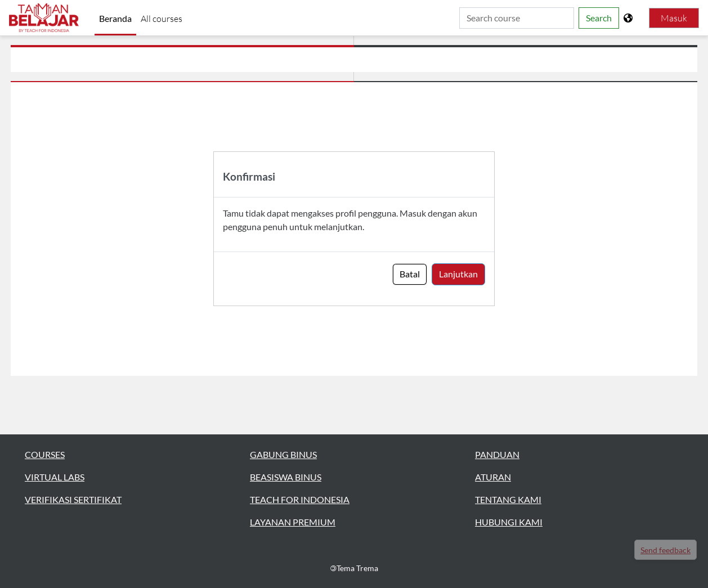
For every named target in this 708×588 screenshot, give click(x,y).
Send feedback (666, 550)
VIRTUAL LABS (55, 477)
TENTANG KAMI (508, 499)
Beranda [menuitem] (115, 18)
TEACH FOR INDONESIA (300, 499)
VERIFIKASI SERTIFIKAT (73, 499)
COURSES (45, 454)
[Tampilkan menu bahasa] (629, 18)
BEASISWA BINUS (286, 477)
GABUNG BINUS (283, 454)
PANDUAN (497, 454)
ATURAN (493, 477)
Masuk (674, 18)
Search (599, 18)
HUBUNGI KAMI (509, 522)
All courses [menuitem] (162, 19)
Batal (410, 274)
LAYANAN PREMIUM (293, 522)
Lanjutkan (458, 274)
